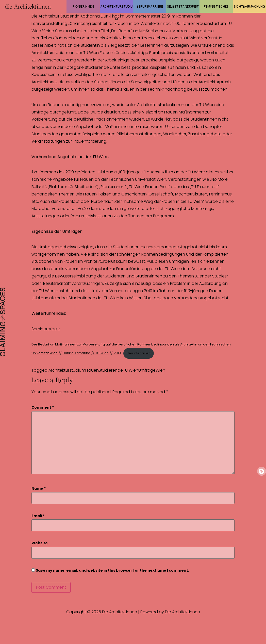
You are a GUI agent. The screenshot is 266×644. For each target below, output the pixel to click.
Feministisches (216, 6)
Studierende (111, 370)
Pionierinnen (83, 6)
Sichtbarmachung (249, 6)
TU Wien (131, 370)
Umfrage (147, 370)
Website (40, 543)
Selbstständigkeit (183, 6)
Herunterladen (138, 353)
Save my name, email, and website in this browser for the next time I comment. (112, 571)
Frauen (92, 370)
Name (39, 489)
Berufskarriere (150, 6)
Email (38, 516)
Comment (43, 408)
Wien (160, 370)
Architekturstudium (116, 9)
